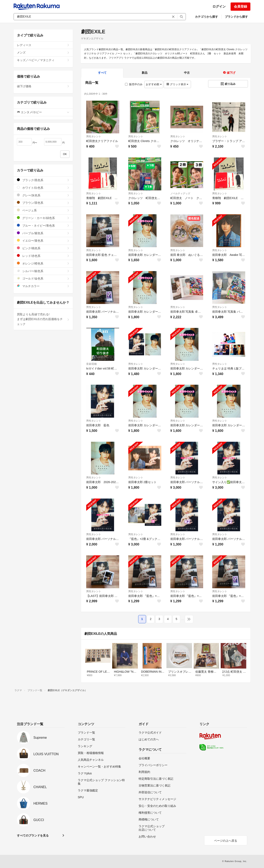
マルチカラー (43, 286)
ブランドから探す (236, 17)
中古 (187, 73)
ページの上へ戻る (226, 841)
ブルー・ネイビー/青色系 (43, 225)
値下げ (229, 73)
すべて (102, 73)
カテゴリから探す (206, 17)
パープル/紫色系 (43, 233)
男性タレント (94, 136)
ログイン (219, 6)
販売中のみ (134, 84)
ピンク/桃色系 (43, 248)
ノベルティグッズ (180, 193)
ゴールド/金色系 (43, 278)
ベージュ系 (43, 210)
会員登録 (240, 6)
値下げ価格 (43, 86)
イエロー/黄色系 (43, 241)
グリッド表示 (177, 84)
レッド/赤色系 (43, 256)
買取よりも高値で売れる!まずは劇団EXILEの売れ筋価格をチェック (43, 319)
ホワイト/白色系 (43, 188)
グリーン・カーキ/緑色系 (43, 218)
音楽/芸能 (91, 364)
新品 (145, 73)
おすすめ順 (154, 84)
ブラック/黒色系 (43, 180)
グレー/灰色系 (43, 195)
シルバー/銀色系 (43, 271)
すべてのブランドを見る (33, 835)
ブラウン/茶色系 (43, 203)
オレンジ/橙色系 (43, 263)
